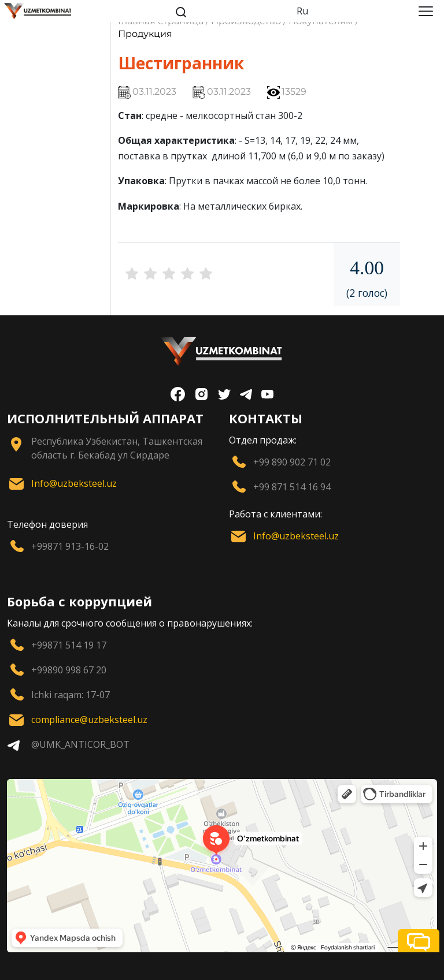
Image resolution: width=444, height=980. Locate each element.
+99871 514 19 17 (69, 645)
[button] (419, 941)
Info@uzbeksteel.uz (74, 483)
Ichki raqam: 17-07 (71, 695)
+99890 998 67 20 (69, 670)
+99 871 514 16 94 (292, 487)
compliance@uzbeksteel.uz (89, 720)
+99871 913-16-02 (70, 546)
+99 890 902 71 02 (292, 462)
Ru (302, 11)
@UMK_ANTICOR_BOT (80, 744)
